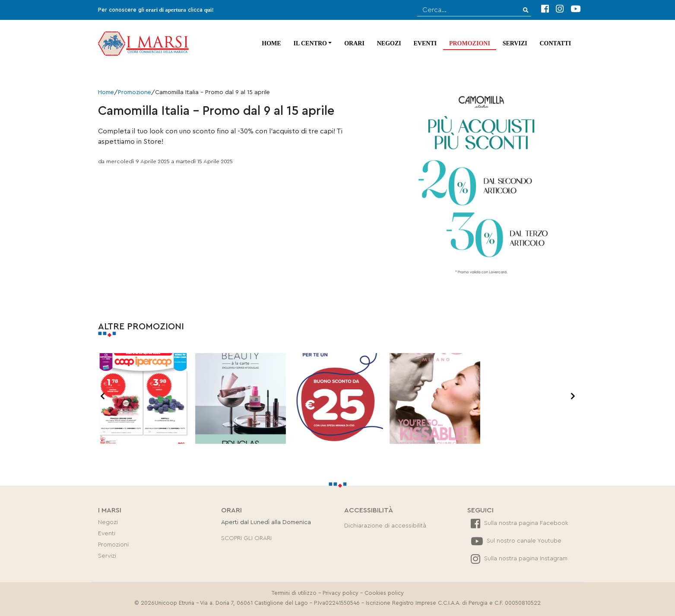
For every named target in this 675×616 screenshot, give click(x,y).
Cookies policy (384, 593)
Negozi (389, 43)
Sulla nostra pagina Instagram (519, 559)
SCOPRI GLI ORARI (246, 538)
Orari (354, 43)
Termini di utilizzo (294, 593)
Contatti (556, 43)
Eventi (425, 43)
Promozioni (470, 43)
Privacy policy (341, 593)
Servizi (515, 43)
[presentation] (103, 397)
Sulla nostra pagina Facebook (520, 523)
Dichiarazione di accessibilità (385, 526)
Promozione (135, 92)
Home (271, 43)
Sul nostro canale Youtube (516, 541)
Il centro (310, 43)
